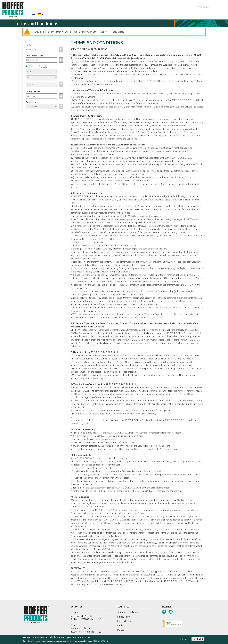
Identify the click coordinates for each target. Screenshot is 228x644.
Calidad (121, 625)
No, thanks (198, 639)
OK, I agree (185, 639)
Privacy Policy (124, 617)
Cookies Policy (124, 621)
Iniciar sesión (203, 7)
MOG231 (121, 630)
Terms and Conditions (128, 612)
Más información (100, 641)
